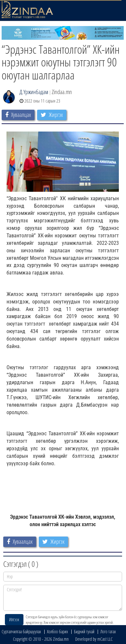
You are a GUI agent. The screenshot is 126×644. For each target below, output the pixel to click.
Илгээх (14, 619)
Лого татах (108, 631)
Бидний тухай (84, 631)
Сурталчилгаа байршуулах (21, 631)
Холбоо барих (57, 631)
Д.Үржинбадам (34, 92)
